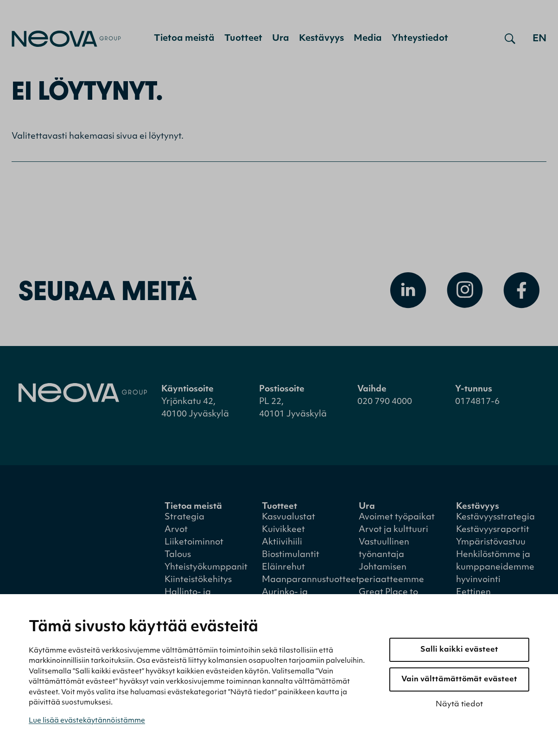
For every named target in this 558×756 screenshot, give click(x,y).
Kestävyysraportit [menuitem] (493, 530)
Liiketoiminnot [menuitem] (194, 542)
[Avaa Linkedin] (408, 290)
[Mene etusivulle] (66, 39)
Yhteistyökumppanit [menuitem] (206, 567)
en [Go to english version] (539, 39)
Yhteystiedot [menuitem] (420, 39)
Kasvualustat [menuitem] (289, 517)
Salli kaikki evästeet (459, 650)
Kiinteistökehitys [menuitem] (198, 580)
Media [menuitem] (368, 39)
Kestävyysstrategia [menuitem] (495, 517)
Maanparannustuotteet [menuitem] (311, 580)
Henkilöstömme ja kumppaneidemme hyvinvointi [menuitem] (495, 567)
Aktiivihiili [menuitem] (282, 542)
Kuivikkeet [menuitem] (283, 530)
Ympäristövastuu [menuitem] (491, 542)
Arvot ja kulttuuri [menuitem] (393, 530)
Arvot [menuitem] (176, 530)
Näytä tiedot (459, 705)
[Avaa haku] (510, 39)
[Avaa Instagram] (465, 290)
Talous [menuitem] (178, 555)
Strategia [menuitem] (184, 517)
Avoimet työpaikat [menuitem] (397, 517)
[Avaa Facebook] (521, 290)
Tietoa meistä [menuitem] (184, 39)
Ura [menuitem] (281, 39)
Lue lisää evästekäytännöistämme (87, 721)
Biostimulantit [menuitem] (291, 555)
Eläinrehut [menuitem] (283, 567)
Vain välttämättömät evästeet (459, 679)
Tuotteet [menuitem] (243, 39)
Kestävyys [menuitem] (321, 39)
